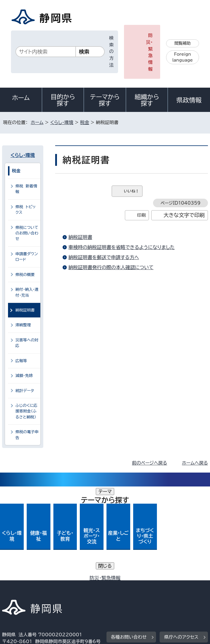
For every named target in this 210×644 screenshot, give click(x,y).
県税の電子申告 (27, 435)
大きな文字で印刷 (184, 215)
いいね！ (132, 191)
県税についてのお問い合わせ (27, 233)
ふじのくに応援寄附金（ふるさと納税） (26, 411)
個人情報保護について (96, 580)
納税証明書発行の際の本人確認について (111, 267)
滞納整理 (23, 325)
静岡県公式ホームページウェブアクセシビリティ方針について (67, 586)
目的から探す (63, 100)
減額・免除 (24, 376)
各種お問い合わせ (129, 543)
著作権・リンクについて (30, 580)
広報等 (21, 361)
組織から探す (147, 100)
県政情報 (189, 100)
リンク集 (156, 586)
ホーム (21, 98)
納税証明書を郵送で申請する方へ (104, 257)
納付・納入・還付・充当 (27, 292)
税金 (85, 122)
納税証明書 (80, 237)
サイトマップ (19, 593)
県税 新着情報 (26, 189)
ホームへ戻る (195, 463)
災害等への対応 (27, 343)
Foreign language (183, 57)
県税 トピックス (26, 210)
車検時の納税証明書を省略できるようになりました (122, 247)
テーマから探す (105, 100)
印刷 (141, 215)
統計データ (25, 391)
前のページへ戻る (150, 463)
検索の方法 (111, 52)
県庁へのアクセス (181, 543)
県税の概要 (25, 275)
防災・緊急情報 (149, 52)
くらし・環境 (62, 122)
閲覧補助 (183, 43)
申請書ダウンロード (27, 257)
